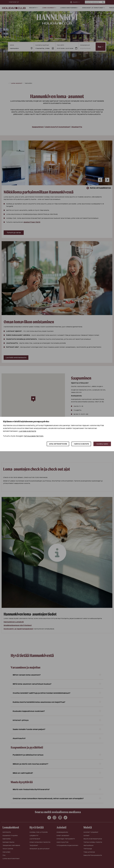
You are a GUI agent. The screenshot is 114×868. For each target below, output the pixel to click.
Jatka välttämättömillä (58, 444)
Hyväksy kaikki (102, 444)
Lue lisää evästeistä (27, 431)
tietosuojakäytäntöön (34, 436)
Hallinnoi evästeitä (81, 444)
